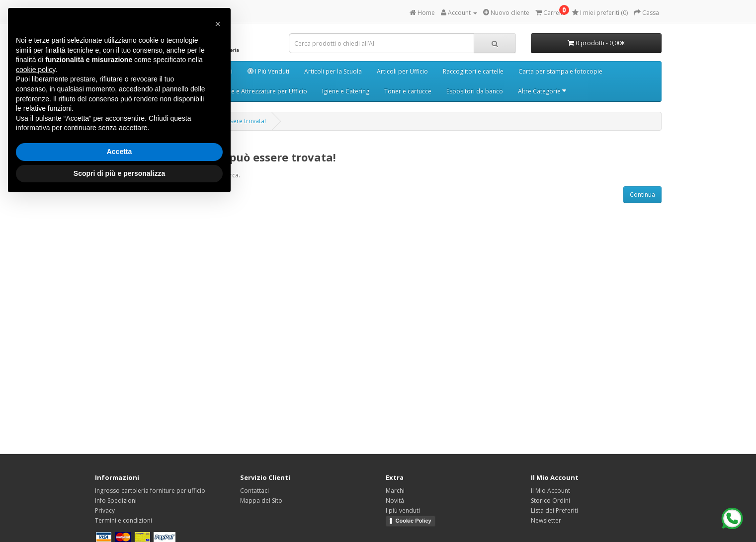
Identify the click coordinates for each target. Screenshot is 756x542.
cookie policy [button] (36, 70)
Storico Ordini (550, 501)
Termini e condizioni (124, 520)
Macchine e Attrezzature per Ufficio (258, 91)
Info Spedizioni (116, 501)
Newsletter (546, 520)
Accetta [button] (120, 152)
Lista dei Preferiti (554, 510)
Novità (395, 501)
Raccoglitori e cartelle (473, 71)
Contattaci (254, 491)
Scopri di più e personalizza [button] (119, 173)
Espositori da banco (475, 91)
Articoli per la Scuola (333, 71)
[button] (218, 24)
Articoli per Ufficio (402, 71)
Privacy (105, 510)
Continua (642, 194)
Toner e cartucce (408, 91)
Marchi (395, 491)
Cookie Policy (414, 521)
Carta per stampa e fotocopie (560, 71)
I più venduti (403, 510)
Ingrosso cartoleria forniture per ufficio (150, 491)
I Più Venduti (268, 71)
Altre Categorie (542, 91)
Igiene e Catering (346, 91)
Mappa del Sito (261, 501)
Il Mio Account (550, 491)
